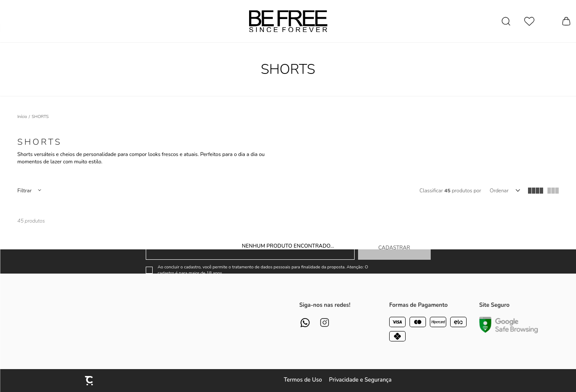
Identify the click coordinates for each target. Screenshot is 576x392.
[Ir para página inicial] (22, 117)
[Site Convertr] (90, 381)
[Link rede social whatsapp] (305, 323)
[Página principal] (288, 21)
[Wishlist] (529, 21)
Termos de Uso (303, 380)
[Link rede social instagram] (325, 323)
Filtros (29, 191)
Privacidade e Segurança (360, 380)
